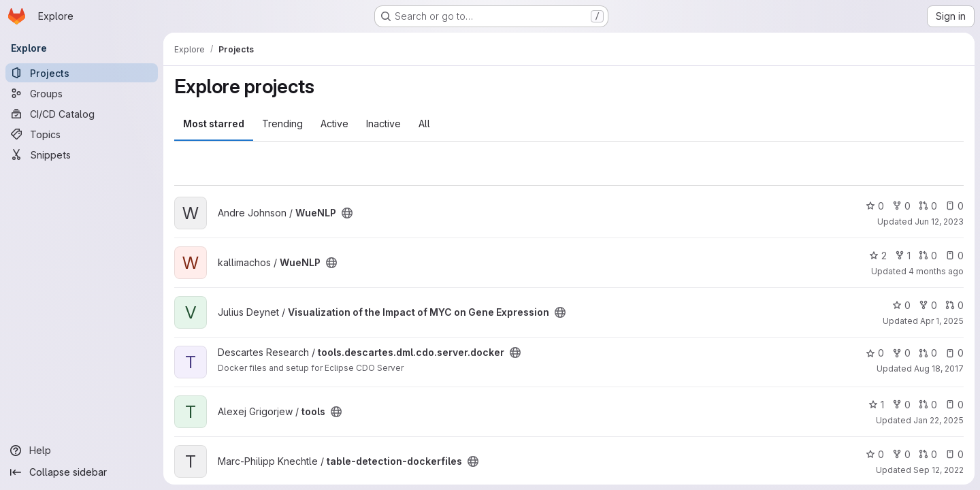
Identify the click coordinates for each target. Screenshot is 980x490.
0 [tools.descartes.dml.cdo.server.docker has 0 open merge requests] (928, 353)
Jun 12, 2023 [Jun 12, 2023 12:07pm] (939, 222)
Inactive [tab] (383, 124)
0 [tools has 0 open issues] (954, 405)
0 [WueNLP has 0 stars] (875, 206)
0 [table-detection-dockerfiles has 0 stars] (875, 454)
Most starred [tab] (214, 124)
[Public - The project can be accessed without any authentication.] (347, 213)
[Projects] (82, 73)
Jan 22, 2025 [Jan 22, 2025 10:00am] (938, 420)
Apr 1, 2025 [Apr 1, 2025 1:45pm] (942, 321)
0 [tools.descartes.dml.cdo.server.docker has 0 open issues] (954, 353)
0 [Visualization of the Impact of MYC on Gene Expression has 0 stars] (901, 305)
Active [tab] (334, 124)
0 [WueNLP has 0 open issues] (954, 206)
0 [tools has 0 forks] (901, 405)
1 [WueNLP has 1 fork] (903, 256)
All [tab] (424, 124)
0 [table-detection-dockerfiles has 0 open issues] (954, 454)
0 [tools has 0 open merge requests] (928, 405)
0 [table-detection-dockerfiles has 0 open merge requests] (928, 454)
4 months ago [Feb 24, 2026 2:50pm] (936, 271)
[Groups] (82, 93)
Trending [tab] (282, 124)
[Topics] (82, 134)
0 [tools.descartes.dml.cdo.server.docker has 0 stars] (875, 353)
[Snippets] (82, 154)
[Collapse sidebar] (82, 472)
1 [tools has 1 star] (876, 405)
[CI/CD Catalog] (82, 114)
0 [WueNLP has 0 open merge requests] (928, 206)
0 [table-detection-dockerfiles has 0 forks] (901, 454)
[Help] (82, 451)
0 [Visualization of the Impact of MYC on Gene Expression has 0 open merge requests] (954, 305)
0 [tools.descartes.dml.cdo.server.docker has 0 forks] (901, 353)
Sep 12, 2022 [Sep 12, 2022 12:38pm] (938, 470)
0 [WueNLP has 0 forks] (901, 206)
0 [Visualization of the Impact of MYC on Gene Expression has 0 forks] (928, 305)
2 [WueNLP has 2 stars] (878, 256)
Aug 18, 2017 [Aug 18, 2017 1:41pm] (939, 369)
